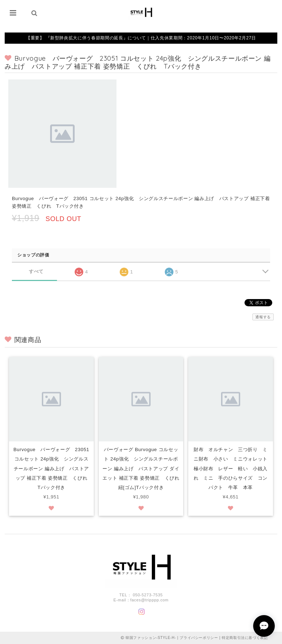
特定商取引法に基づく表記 (245, 638)
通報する (263, 317)
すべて (36, 271)
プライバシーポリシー (199, 638)
